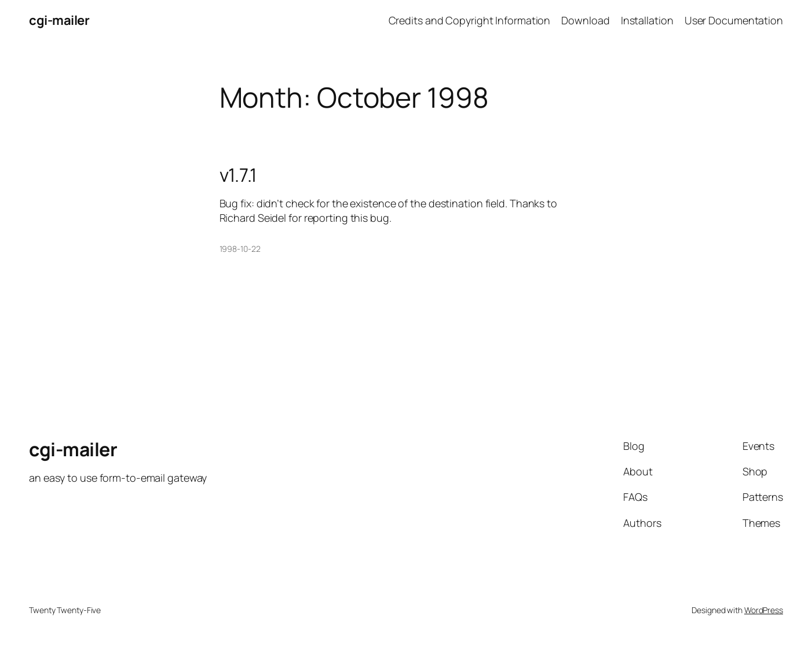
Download (585, 20)
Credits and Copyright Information (470, 20)
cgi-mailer (59, 20)
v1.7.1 (238, 175)
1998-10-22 (240, 249)
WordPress (764, 610)
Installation (647, 20)
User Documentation (734, 20)
